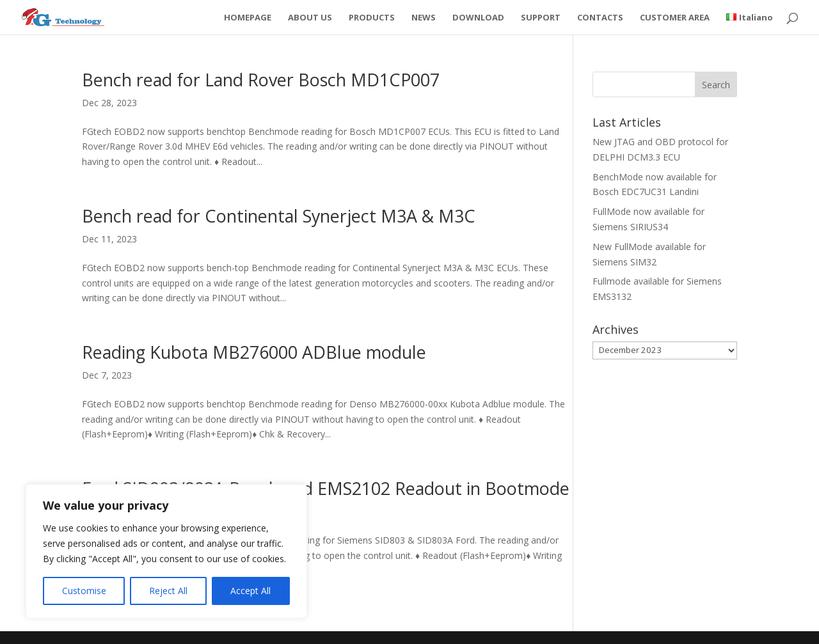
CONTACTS (600, 18)
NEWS (424, 18)
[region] (166, 551)
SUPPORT (541, 18)
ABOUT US (310, 18)
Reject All (168, 591)
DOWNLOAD (478, 18)
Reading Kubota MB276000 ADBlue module (254, 352)
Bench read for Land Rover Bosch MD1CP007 (261, 80)
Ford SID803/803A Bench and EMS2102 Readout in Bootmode (326, 488)
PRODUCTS (372, 18)
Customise (84, 591)
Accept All (250, 591)
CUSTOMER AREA (675, 18)
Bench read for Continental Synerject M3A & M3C (279, 216)
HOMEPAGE (248, 18)
